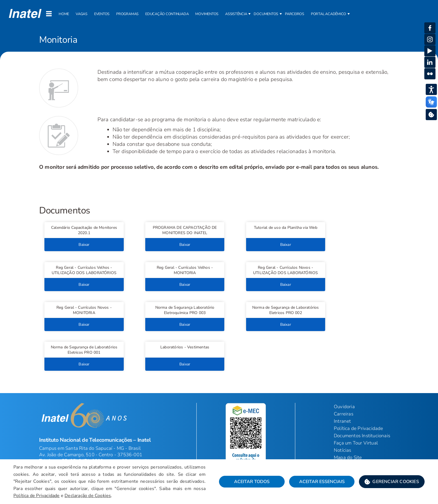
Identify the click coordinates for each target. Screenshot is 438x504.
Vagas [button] (82, 14)
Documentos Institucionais (362, 436)
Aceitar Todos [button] (252, 482)
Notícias (343, 450)
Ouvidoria (344, 407)
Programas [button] (127, 14)
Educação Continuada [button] (167, 14)
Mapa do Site (348, 457)
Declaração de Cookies (88, 496)
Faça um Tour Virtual (356, 443)
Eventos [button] (102, 14)
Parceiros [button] (295, 14)
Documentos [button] (266, 14)
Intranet (342, 421)
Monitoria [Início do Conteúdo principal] (58, 40)
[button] (84, 230)
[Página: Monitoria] (219, 34)
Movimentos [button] (207, 14)
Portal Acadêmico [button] (328, 14)
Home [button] (64, 14)
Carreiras (344, 414)
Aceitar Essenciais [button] (322, 482)
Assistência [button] (236, 14)
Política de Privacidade (359, 428)
